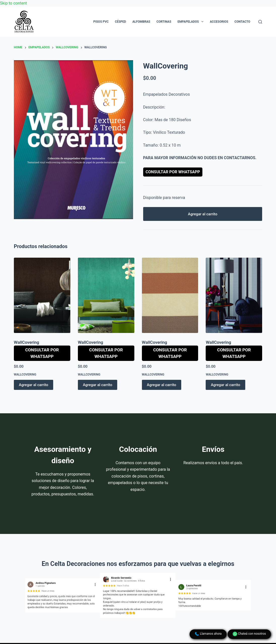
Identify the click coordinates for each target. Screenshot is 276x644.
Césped (120, 22)
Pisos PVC (101, 22)
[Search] (260, 22)
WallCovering (26, 342)
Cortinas (164, 22)
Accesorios (219, 22)
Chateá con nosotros (249, 634)
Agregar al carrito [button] (34, 385)
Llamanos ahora (208, 634)
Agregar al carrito (203, 214)
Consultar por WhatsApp (173, 172)
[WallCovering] (42, 295)
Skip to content (13, 3)
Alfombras (141, 22)
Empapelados (191, 22)
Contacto (242, 22)
